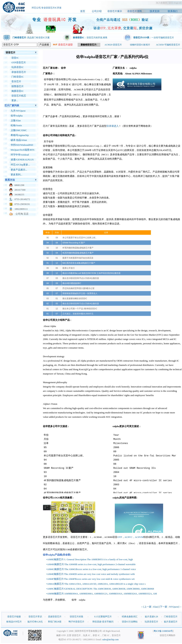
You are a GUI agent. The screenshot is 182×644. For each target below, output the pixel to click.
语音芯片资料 (135, 11)
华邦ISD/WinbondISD (22, 145)
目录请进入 (113, 126)
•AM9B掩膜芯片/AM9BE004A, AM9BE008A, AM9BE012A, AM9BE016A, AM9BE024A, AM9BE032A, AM (102, 594)
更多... (15, 100)
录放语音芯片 (19, 72)
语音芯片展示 (115, 11)
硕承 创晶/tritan (19, 140)
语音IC (15, 58)
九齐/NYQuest (18, 111)
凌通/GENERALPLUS (22, 160)
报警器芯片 (18, 86)
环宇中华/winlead (20, 155)
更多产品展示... (19, 170)
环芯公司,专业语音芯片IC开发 (47, 8)
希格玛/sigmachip (20, 135)
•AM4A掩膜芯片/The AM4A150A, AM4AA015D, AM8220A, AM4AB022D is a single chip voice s (96, 584)
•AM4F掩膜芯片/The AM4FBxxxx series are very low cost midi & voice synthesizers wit (90, 579)
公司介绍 (97, 11)
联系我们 (173, 11)
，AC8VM (138, 537)
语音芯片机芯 (19, 96)
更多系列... (16, 175)
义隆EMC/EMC (19, 130)
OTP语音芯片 (19, 62)
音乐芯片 (16, 81)
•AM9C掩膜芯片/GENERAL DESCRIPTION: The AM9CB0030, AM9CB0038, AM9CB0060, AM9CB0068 (100, 589)
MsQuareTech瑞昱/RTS (22, 150)
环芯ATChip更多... (20, 165)
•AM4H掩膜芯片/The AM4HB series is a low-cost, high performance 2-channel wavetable (91, 564)
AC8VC (128, 537)
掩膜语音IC (18, 91)
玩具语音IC (18, 67)
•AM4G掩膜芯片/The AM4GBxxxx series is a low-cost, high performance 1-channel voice (91, 569)
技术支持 (155, 11)
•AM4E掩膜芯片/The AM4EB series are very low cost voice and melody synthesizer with (90, 574)
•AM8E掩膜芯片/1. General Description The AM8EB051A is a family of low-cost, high (90, 559)
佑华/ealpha (17, 116)
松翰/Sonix (16, 125)
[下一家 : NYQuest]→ (170, 607)
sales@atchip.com (110, 639)
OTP (120, 537)
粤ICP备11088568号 (163, 631)
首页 (83, 11)
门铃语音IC (18, 77)
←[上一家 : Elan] (150, 607)
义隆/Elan (16, 120)
